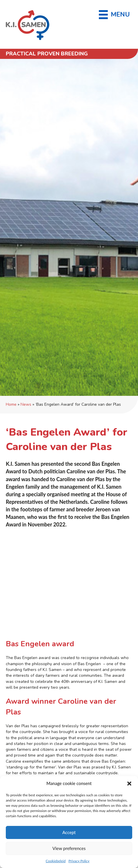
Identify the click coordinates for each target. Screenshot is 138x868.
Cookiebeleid (56, 861)
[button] (129, 784)
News (26, 404)
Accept (69, 832)
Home (11, 404)
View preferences (69, 848)
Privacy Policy (79, 861)
